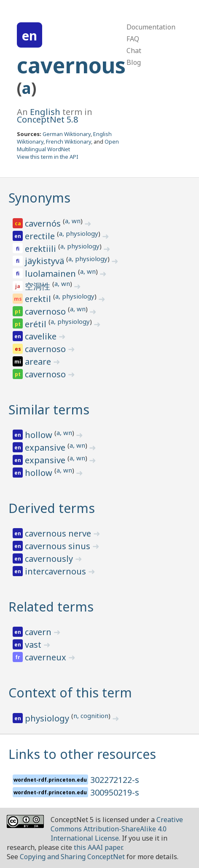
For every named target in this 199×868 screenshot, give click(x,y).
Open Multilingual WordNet (68, 145)
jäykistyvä (46, 261)
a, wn (73, 221)
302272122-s (115, 780)
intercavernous (56, 571)
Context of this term (70, 693)
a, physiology (79, 233)
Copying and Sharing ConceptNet (72, 857)
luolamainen (51, 274)
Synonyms (39, 198)
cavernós (44, 223)
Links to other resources (82, 754)
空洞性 (39, 286)
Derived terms (52, 508)
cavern (39, 632)
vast (34, 645)
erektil (39, 299)
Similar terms (49, 410)
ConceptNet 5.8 (47, 119)
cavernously (50, 559)
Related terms (51, 607)
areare (39, 362)
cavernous (71, 65)
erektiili (42, 249)
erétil (37, 324)
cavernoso (46, 311)
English (45, 112)
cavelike (42, 336)
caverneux (47, 657)
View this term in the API (48, 157)
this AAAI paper (98, 847)
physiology (48, 718)
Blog (134, 62)
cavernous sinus (59, 546)
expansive (46, 447)
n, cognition (91, 716)
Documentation (151, 27)
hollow (40, 435)
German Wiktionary (67, 134)
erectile (41, 236)
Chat (134, 51)
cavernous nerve (59, 533)
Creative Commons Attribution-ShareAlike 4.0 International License (117, 829)
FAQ (133, 39)
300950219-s (115, 792)
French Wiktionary (69, 142)
